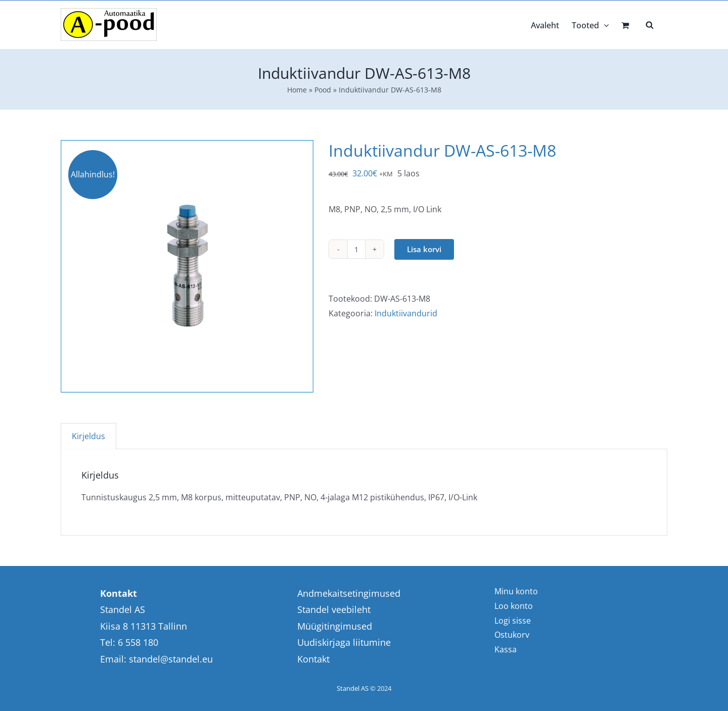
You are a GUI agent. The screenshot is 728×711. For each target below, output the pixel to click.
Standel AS (353, 688)
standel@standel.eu (171, 659)
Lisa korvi (424, 249)
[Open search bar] (650, 24)
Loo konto (514, 606)
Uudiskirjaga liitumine (344, 642)
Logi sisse (513, 621)
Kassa (506, 649)
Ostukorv (512, 635)
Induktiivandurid (406, 313)
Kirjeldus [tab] (88, 436)
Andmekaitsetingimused (349, 593)
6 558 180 (138, 642)
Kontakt (313, 659)
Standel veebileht (334, 609)
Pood (323, 90)
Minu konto (516, 591)
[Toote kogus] (356, 249)
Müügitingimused (335, 626)
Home (297, 90)
